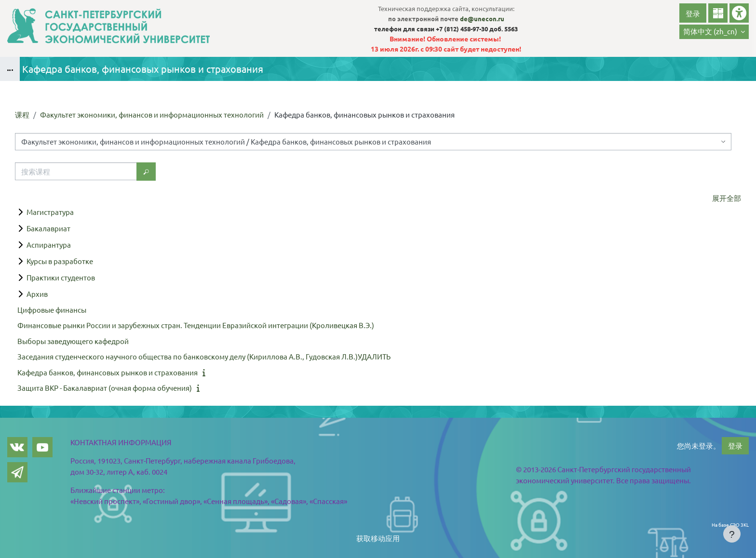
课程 (22, 114)
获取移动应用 (378, 538)
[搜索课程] (76, 171)
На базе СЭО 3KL (730, 525)
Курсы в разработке (60, 261)
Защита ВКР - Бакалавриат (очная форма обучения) (105, 388)
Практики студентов (61, 277)
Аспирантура (49, 245)
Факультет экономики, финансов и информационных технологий (152, 114)
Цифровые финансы (52, 310)
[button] (714, 32)
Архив (37, 294)
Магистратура (50, 212)
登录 (693, 13)
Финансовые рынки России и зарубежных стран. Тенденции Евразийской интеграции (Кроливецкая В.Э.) (196, 325)
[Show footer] (732, 534)
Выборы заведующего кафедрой (73, 341)
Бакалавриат (48, 228)
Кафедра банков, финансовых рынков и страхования (108, 372)
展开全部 (727, 198)
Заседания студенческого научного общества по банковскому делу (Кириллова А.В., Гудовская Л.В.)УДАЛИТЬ (204, 356)
